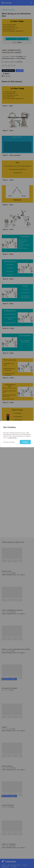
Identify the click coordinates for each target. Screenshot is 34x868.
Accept (25, 442)
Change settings (9, 442)
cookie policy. (13, 438)
